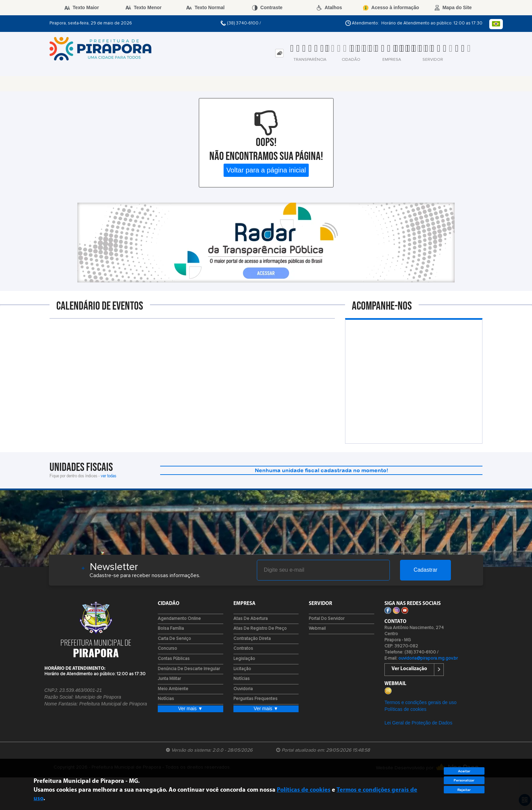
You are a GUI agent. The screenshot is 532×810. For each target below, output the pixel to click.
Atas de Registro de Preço (260, 629)
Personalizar (464, 780)
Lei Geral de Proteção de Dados (418, 723)
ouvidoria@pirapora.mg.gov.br (428, 658)
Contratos (243, 649)
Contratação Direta (252, 639)
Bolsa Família (171, 629)
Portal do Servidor (327, 619)
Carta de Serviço (174, 639)
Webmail (317, 629)
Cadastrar (425, 570)
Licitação (242, 669)
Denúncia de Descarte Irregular (189, 669)
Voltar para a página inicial (266, 170)
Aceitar (464, 771)
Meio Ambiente (173, 689)
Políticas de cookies (405, 709)
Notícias (166, 699)
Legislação (244, 659)
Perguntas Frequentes (255, 699)
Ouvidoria (243, 689)
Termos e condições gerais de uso (420, 702)
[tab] (279, 53)
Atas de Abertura (251, 619)
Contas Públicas (174, 659)
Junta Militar (169, 679)
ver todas (109, 475)
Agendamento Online (179, 619)
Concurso (167, 649)
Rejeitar (464, 790)
